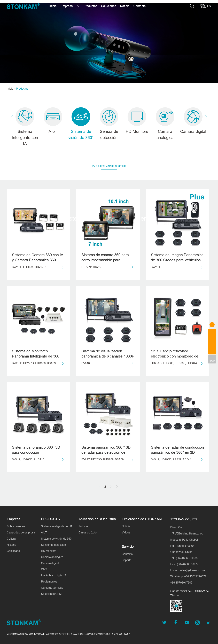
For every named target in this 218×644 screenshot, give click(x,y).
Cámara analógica (52, 557)
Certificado (13, 551)
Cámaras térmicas (52, 588)
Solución (84, 526)
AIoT (44, 532)
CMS (44, 569)
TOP (212, 361)
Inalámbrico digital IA (54, 575)
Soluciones (109, 6)
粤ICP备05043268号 (121, 634)
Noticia (125, 6)
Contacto (139, 6)
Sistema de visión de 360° (57, 539)
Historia (11, 545)
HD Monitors (49, 551)
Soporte (127, 560)
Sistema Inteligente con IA (57, 526)
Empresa (67, 6)
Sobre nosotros (16, 526)
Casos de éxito (88, 532)
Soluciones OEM (51, 594)
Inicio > (11, 89)
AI (78, 6)
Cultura (11, 539)
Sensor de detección (53, 545)
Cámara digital (50, 563)
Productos (90, 6)
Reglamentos (49, 581)
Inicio (53, 6)
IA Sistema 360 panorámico (109, 167)
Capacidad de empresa (21, 532)
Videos (126, 532)
